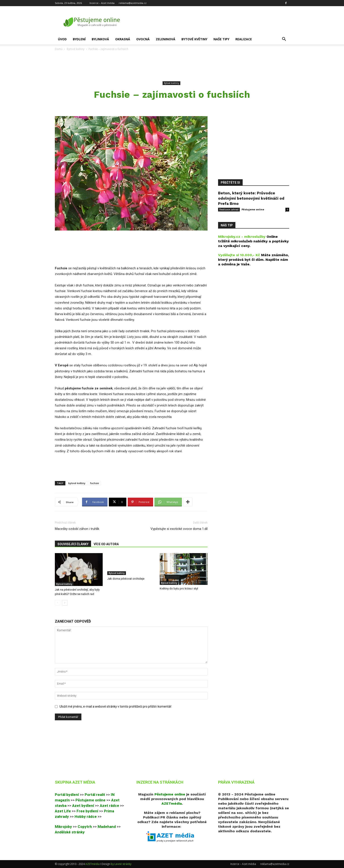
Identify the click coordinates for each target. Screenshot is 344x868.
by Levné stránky (121, 864)
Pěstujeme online (253, 209)
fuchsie (95, 483)
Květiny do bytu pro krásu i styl (179, 588)
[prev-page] (58, 603)
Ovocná (143, 39)
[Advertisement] (172, 66)
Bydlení (79, 39)
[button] (284, 40)
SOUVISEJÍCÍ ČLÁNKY (73, 544)
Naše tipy (221, 39)
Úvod (62, 39)
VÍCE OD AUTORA (106, 544)
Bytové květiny (194, 39)
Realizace (244, 39)
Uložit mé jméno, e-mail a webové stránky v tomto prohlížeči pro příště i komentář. (116, 706)
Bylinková (100, 39)
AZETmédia (92, 864)
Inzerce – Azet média (102, 3)
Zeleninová (166, 39)
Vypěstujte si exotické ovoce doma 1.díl (179, 529)
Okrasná (123, 39)
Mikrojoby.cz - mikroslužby (242, 237)
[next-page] (65, 603)
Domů (59, 49)
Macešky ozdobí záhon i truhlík (77, 529)
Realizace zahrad (229, 209)
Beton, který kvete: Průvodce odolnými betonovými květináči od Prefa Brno (251, 198)
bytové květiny (77, 483)
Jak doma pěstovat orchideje (126, 579)
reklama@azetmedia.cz (133, 3)
